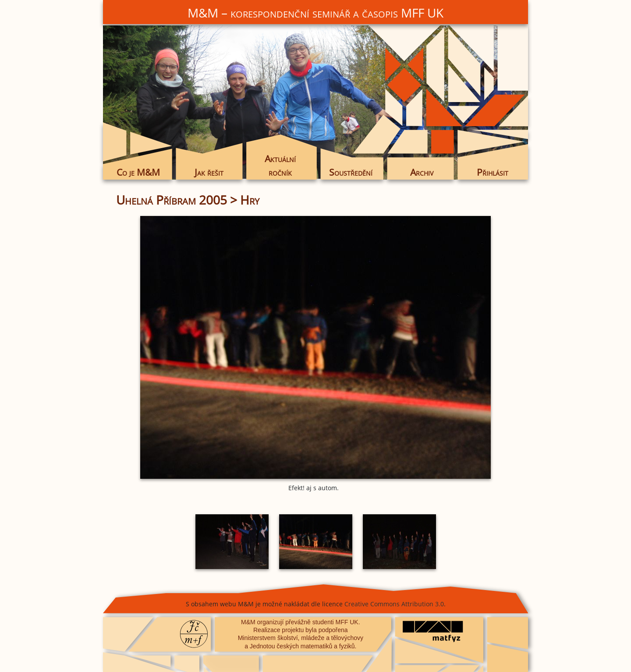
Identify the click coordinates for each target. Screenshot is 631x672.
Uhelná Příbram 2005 (172, 200)
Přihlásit (493, 172)
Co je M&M (138, 172)
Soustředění (351, 172)
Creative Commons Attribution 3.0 (394, 604)
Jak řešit (209, 172)
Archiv (422, 172)
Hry (250, 200)
